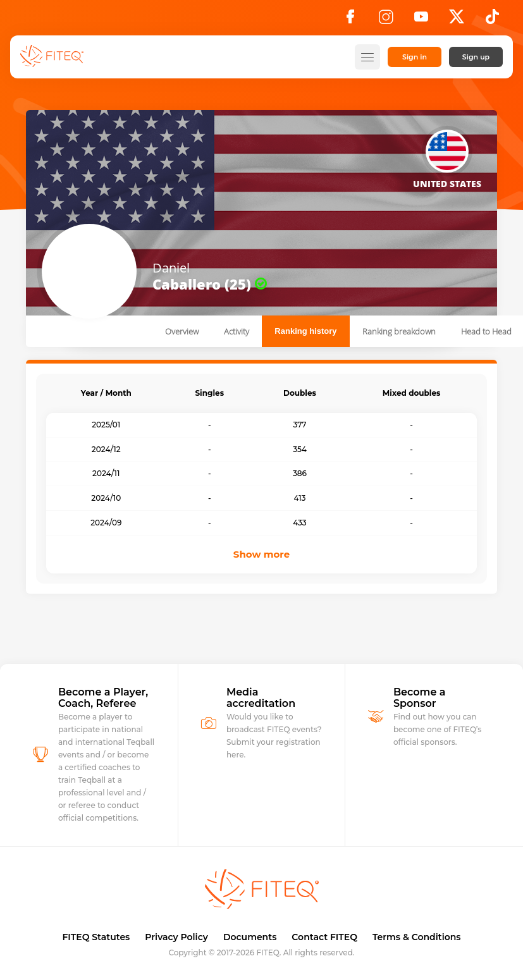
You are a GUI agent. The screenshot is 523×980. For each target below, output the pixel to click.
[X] (457, 20)
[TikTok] (492, 20)
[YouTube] (421, 20)
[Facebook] (350, 20)
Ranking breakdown (399, 331)
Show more (261, 554)
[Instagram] (386, 20)
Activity (237, 331)
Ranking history (305, 331)
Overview (182, 331)
